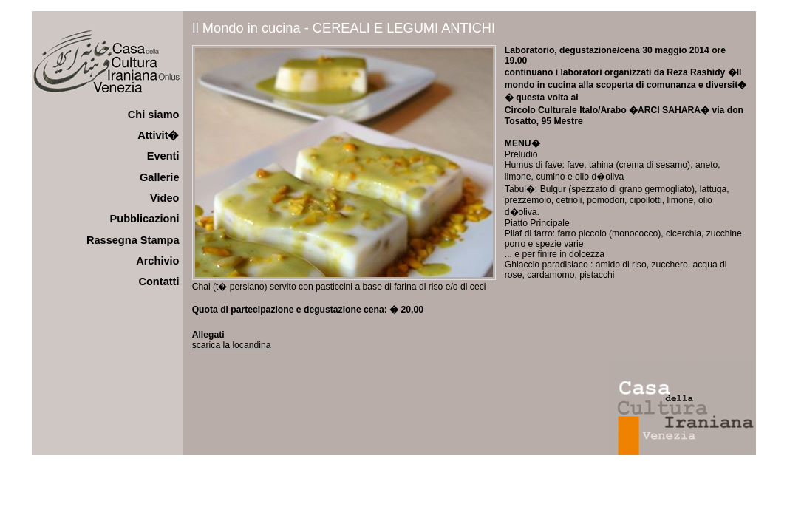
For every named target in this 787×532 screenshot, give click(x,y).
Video (164, 198)
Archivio (157, 261)
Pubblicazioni (145, 219)
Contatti (159, 282)
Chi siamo (154, 115)
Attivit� (158, 135)
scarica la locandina (232, 345)
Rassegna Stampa (133, 240)
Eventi (163, 156)
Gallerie (160, 177)
